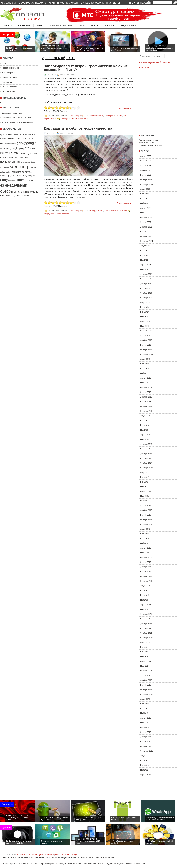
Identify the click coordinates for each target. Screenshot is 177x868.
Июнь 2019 (145, 369)
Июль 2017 (145, 477)
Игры (39, 25)
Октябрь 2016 (146, 520)
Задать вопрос (129, 25)
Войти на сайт (140, 3)
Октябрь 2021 (146, 236)
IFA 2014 (14, 153)
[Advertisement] (157, 101)
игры (86, 3)
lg (28, 153)
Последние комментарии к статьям (17, 118)
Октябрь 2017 (146, 463)
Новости (7, 25)
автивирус (93, 211)
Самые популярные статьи (13, 113)
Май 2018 (144, 430)
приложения (73, 3)
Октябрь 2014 (146, 633)
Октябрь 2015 (146, 576)
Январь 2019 (146, 392)
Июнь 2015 (145, 595)
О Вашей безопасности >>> (150, 145)
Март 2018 (145, 439)
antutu (30, 139)
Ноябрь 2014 (146, 628)
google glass (5, 148)
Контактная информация (67, 855)
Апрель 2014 (146, 661)
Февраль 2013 (146, 727)
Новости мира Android (11, 68)
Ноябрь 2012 (146, 742)
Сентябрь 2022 (147, 184)
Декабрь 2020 (146, 284)
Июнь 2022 (145, 199)
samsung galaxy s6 (27, 176)
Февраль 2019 (146, 387)
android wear (21, 139)
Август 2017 (145, 472)
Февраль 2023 (146, 161)
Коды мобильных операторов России (17, 122)
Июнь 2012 (145, 765)
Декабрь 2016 (146, 510)
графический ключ (96, 116)
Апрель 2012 (146, 775)
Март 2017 (145, 496)
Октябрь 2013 (146, 690)
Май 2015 (144, 600)
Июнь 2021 (145, 255)
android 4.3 (18, 135)
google (31, 143)
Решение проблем (10, 87)
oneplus (17, 162)
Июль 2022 (145, 194)
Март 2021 (145, 269)
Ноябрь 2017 (146, 458)
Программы (24, 25)
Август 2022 (145, 189)
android (8, 134)
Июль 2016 (145, 534)
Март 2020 (145, 326)
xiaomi (21, 180)
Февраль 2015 (146, 614)
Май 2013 (144, 713)
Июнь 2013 (145, 709)
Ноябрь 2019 (146, 345)
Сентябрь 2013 (147, 694)
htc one (32, 148)
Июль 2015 (145, 590)
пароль (54, 119)
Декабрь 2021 (146, 227)
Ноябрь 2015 (146, 572)
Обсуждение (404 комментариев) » (74, 119)
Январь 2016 (146, 562)
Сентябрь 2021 (147, 241)
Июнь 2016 (145, 539)
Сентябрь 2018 (147, 411)
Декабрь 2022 (146, 170)
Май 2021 (144, 260)
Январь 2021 (146, 279)
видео (31, 180)
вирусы (101, 211)
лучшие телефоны (22, 196)
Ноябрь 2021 (146, 232)
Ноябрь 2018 (146, 402)
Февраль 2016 (146, 557)
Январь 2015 (146, 619)
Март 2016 (145, 553)
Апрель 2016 (146, 548)
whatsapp (12, 180)
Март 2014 (145, 666)
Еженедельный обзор (155, 62)
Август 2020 (145, 302)
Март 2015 (145, 609)
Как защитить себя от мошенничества (78, 128)
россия (34, 196)
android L (10, 139)
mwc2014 (27, 158)
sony (4, 180)
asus (3, 143)
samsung (19, 167)
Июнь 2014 (145, 652)
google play (17, 148)
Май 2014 (144, 657)
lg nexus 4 (34, 153)
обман (113, 211)
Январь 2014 (146, 675)
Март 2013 (145, 723)
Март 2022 (145, 213)
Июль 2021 (145, 251)
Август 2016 (145, 529)
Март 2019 (145, 383)
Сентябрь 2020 (147, 298)
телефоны (97, 3)
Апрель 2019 (146, 378)
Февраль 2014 (146, 671)
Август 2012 (145, 756)
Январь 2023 (146, 166)
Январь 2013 (146, 732)
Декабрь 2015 (146, 567)
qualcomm (5, 168)
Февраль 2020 (146, 331)
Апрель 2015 (146, 605)
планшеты (113, 3)
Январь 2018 (146, 449)
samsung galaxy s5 (10, 175)
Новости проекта (9, 73)
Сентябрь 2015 (147, 581)
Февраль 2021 (146, 274)
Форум (95, 25)
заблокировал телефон (113, 116)
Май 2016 (144, 543)
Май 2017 (144, 487)
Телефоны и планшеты (61, 25)
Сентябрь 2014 (147, 638)
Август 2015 (145, 586)
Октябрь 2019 (146, 350)
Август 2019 (145, 359)
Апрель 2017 (146, 491)
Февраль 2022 (146, 217)
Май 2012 (144, 770)
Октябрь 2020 (146, 293)
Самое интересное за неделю (25, 3)
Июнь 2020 (145, 312)
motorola (16, 157)
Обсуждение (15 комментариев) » (58, 214)
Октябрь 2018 (146, 406)
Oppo (33, 162)
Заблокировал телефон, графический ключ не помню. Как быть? (86, 68)
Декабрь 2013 (146, 680)
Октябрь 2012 (146, 746)
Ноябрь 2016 (146, 515)
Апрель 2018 (146, 435)
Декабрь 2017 (146, 454)
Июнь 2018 (145, 425)
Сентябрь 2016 (147, 524)
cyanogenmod (11, 143)
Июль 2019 (145, 364)
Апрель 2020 (146, 321)
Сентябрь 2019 (147, 354)
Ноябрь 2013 (146, 685)
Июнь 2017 (145, 482)
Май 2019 (144, 373)
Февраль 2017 (146, 501)
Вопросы (109, 25)
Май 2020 (144, 317)
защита (107, 211)
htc (27, 148)
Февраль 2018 (146, 444)
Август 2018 (145, 416)
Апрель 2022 (146, 208)
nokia (10, 162)
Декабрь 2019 (146, 340)
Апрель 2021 (146, 265)
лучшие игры (24, 192)
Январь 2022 (146, 222)
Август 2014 (145, 642)
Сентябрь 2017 (147, 468)
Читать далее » (124, 108)
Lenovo (22, 153)
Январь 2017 (146, 506)
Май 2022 (144, 203)
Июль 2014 (145, 647)
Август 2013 (145, 699)
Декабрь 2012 (146, 737)
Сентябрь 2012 (147, 751)
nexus (4, 162)
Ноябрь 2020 (146, 288)
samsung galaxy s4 (22, 172)
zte (27, 180)
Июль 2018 (145, 421)
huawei (5, 153)
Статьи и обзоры (9, 92)
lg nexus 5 (5, 158)
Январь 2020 (146, 336)
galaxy (21, 143)
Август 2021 (145, 246)
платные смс (122, 211)
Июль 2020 (145, 307)
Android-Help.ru (23, 855)
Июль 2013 (145, 704)
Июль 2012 (145, 760)
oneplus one (25, 162)
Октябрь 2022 (146, 180)
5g (1, 135)
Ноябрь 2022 (146, 175)
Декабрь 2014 (146, 624)
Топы (82, 25)
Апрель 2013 (146, 718)
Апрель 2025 (146, 156)
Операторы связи (9, 77)
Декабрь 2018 (146, 397)
